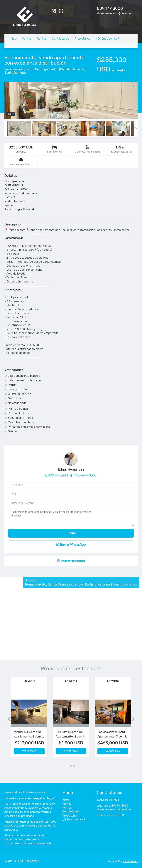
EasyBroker (130, 861)
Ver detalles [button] (29, 751)
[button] (8, 719)
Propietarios (83, 39)
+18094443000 (85, 475)
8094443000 (110, 8)
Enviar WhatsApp (71, 545)
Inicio (13, 39)
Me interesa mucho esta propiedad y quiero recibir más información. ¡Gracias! (71, 518)
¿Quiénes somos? (107, 39)
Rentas (42, 39)
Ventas (27, 39)
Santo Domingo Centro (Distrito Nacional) (56, 69)
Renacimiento (14, 69)
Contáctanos (61, 39)
